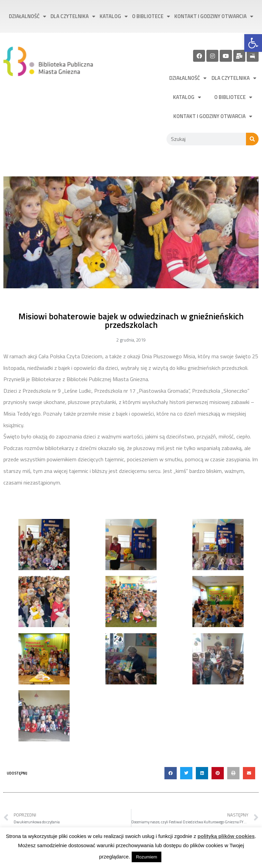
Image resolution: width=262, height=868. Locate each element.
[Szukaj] (252, 139)
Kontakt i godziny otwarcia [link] (214, 17)
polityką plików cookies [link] (226, 836)
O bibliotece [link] (151, 17)
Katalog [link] (114, 17)
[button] (171, 773)
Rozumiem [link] (146, 857)
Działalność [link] (27, 17)
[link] (253, 43)
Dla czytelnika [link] (73, 17)
